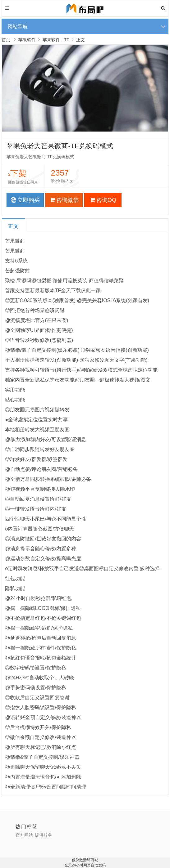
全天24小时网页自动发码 (85, 865)
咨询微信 (64, 200)
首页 (6, 40)
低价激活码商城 (85, 860)
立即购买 (25, 200)
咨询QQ (103, 200)
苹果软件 (27, 40)
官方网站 (24, 835)
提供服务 (44, 835)
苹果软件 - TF (56, 40)
